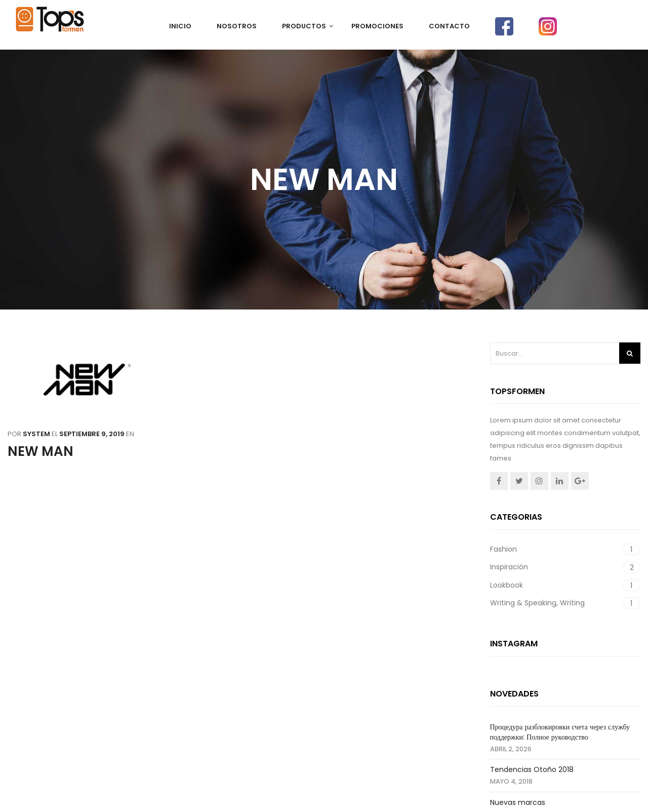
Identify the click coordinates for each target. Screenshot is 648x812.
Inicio (180, 26)
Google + (580, 481)
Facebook (499, 481)
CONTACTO (449, 26)
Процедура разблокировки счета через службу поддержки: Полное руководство (560, 732)
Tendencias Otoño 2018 (532, 769)
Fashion (503, 549)
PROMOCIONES (377, 26)
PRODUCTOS (304, 26)
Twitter (519, 481)
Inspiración (509, 567)
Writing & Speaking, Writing (537, 603)
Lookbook (507, 585)
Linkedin (560, 481)
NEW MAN (40, 451)
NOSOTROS (237, 26)
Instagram (539, 481)
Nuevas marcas (518, 802)
